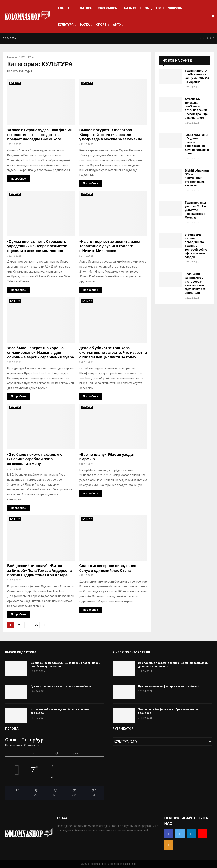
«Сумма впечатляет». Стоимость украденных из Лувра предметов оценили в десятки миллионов (37, 246)
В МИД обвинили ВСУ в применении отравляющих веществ (197, 178)
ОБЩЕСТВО (153, 8)
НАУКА (85, 25)
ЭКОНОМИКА (108, 8)
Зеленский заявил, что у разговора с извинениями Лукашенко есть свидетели (196, 283)
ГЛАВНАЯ (65, 8)
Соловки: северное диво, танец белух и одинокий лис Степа (108, 568)
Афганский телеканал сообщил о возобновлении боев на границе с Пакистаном (196, 108)
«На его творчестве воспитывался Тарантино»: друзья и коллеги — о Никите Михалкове (110, 246)
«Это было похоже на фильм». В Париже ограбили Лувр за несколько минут (35, 459)
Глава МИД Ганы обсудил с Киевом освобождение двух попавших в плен (197, 144)
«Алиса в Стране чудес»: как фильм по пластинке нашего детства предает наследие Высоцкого (39, 135)
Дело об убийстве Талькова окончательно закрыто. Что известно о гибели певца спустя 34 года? (113, 353)
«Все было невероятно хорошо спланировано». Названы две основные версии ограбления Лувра (40, 353)
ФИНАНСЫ (131, 8)
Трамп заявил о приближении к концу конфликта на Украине (197, 76)
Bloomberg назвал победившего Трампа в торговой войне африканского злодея (196, 246)
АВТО (117, 25)
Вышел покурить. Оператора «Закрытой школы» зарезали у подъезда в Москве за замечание (111, 135)
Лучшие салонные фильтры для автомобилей (61, 686)
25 (36, 625)
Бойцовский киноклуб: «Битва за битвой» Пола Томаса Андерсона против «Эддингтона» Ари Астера (39, 570)
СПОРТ (101, 25)
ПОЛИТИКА (84, 8)
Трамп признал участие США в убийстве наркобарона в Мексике (195, 210)
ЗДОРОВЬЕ (176, 8)
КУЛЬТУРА (66, 25)
